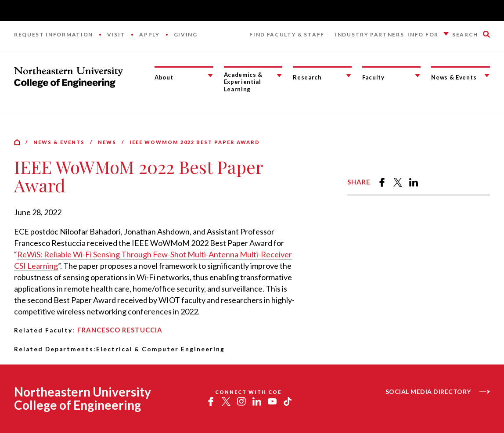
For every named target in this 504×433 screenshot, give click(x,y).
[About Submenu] (210, 76)
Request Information (54, 34)
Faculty (373, 77)
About (164, 77)
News (107, 142)
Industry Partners (370, 34)
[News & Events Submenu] (487, 76)
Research (307, 77)
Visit (116, 34)
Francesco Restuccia (120, 330)
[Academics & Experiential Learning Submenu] (279, 76)
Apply (149, 34)
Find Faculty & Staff (287, 34)
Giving (186, 34)
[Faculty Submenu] (418, 76)
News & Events (454, 77)
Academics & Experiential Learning (243, 82)
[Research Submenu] (349, 76)
